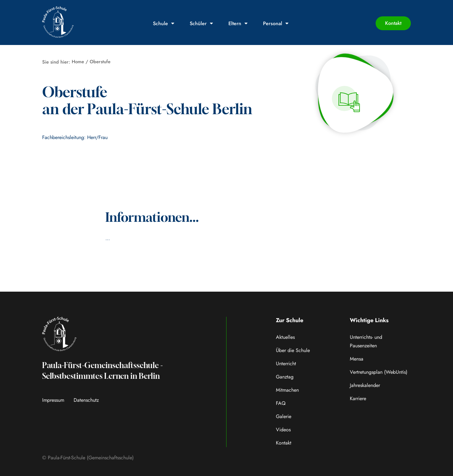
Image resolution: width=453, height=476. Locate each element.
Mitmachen (287, 390)
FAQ (281, 403)
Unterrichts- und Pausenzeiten (366, 341)
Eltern (238, 23)
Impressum (53, 400)
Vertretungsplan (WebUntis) (379, 372)
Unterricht (286, 364)
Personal (276, 23)
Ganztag (285, 377)
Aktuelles (285, 337)
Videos (283, 430)
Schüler (201, 23)
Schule (164, 23)
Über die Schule (293, 350)
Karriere (358, 398)
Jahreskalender (365, 385)
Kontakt (284, 443)
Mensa (357, 359)
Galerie (284, 416)
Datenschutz (86, 400)
